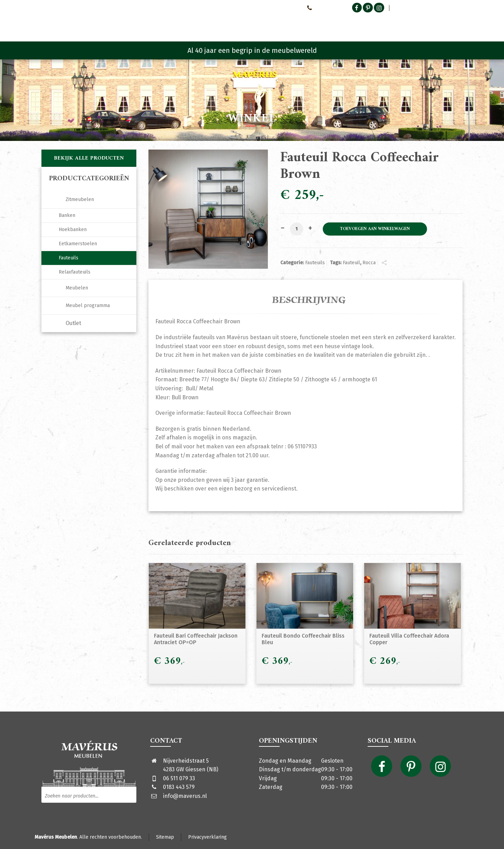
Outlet (73, 323)
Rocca (369, 263)
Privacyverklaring (207, 837)
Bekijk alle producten (89, 158)
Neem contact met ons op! (272, 8)
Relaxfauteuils (75, 272)
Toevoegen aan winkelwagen (375, 229)
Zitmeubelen (80, 199)
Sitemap (165, 837)
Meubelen (77, 288)
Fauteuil (351, 263)
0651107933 (321, 8)
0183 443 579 (179, 787)
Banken (67, 215)
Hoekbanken (73, 230)
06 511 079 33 (179, 778)
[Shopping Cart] (458, 24)
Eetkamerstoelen (78, 244)
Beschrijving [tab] (309, 300)
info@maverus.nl (185, 796)
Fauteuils (315, 263)
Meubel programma (88, 306)
